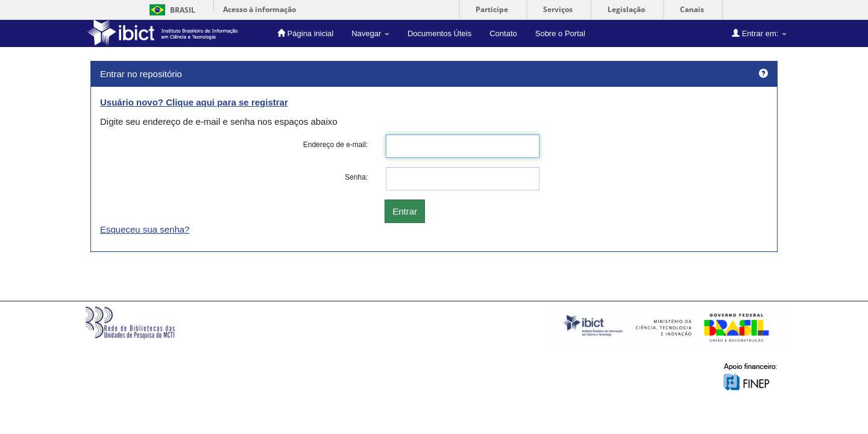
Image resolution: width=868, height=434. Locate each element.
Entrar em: (759, 33)
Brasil (170, 10)
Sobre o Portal (560, 33)
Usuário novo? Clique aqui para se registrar (194, 102)
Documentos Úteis (439, 33)
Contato (503, 33)
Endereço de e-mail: (335, 145)
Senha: (356, 177)
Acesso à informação (259, 9)
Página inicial (305, 33)
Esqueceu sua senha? (145, 229)
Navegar (370, 33)
